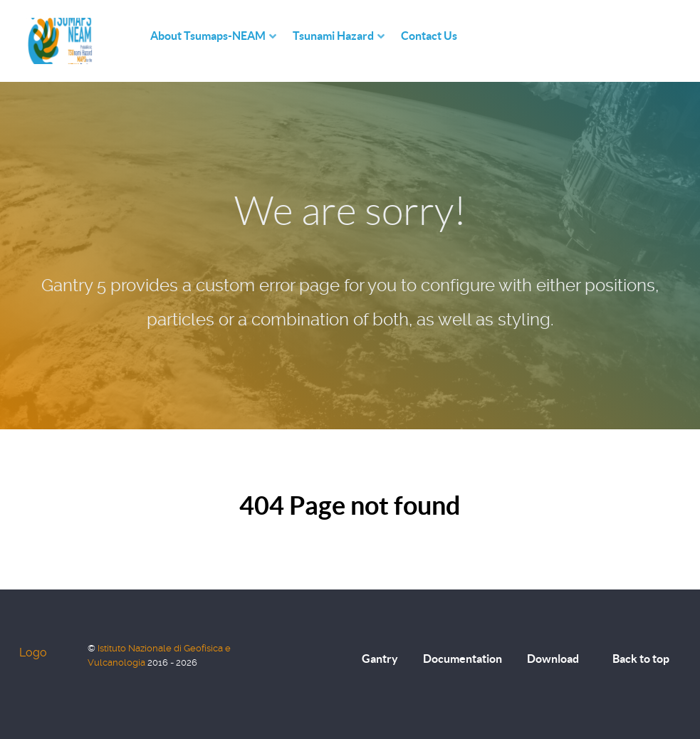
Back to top (641, 659)
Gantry (380, 659)
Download (553, 659)
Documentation (463, 659)
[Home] (136, 36)
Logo (33, 652)
